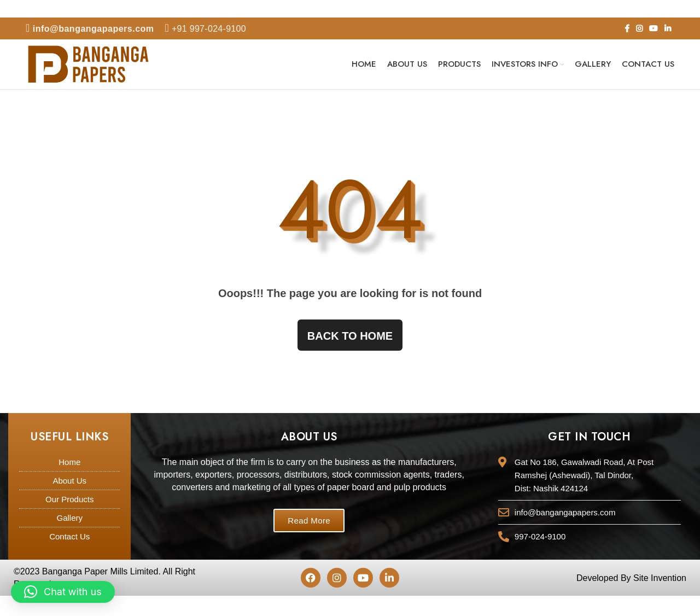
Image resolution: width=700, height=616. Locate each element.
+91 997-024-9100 (206, 29)
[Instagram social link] (639, 28)
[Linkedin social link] (668, 28)
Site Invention (660, 580)
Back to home (350, 338)
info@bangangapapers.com (90, 29)
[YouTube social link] (654, 28)
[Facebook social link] (627, 28)
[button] (63, 592)
